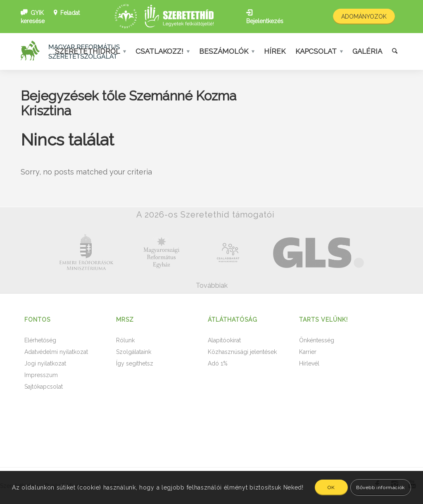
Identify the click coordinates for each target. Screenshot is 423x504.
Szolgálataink (134, 352)
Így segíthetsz (135, 363)
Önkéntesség (317, 340)
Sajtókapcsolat (44, 387)
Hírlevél (309, 363)
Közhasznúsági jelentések (242, 352)
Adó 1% (218, 363)
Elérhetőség (40, 340)
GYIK (37, 13)
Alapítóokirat (224, 340)
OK (331, 487)
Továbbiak (212, 285)
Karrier (308, 352)
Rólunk (125, 340)
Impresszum (41, 375)
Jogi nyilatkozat (45, 363)
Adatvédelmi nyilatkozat (56, 352)
